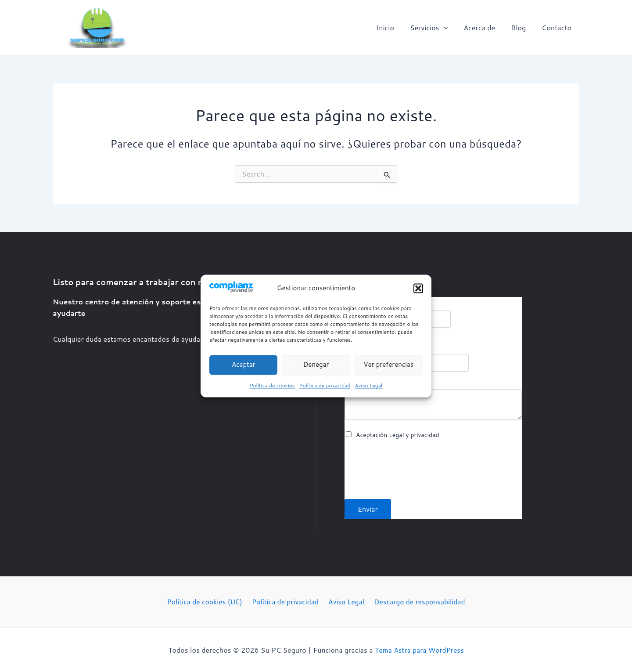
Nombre (360, 306)
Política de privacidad (325, 385)
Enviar (368, 509)
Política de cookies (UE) (206, 602)
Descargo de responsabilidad (418, 602)
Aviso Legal (368, 385)
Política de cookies (272, 385)
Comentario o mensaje (381, 385)
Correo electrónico (377, 350)
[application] (450, 28)
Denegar (316, 365)
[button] (418, 289)
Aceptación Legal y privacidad (398, 435)
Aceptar (244, 365)
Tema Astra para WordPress (420, 650)
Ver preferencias (388, 365)
